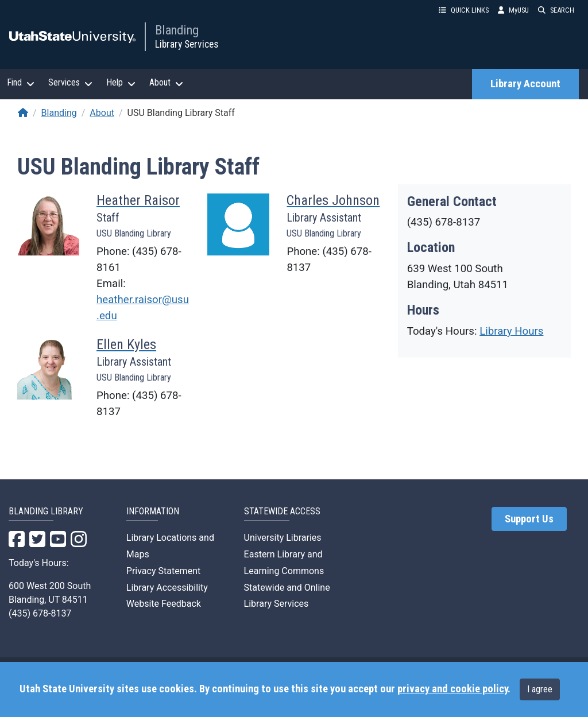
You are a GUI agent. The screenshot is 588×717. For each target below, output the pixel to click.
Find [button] (21, 83)
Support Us (529, 519)
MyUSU (513, 10)
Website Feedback (164, 604)
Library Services (187, 44)
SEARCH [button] (556, 10)
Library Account (525, 84)
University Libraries (283, 538)
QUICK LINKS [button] (464, 10)
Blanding (177, 30)
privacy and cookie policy (452, 689)
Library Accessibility (167, 588)
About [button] (166, 83)
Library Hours (511, 331)
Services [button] (70, 83)
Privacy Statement (163, 571)
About (102, 113)
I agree (540, 689)
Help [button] (121, 83)
